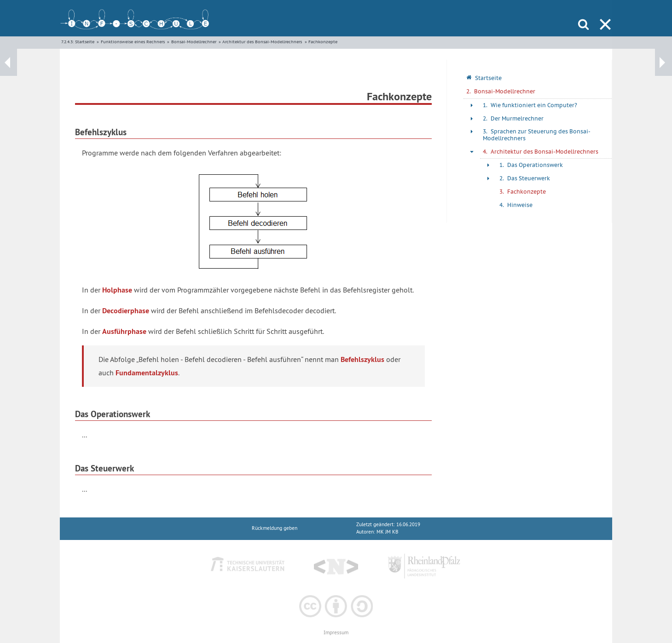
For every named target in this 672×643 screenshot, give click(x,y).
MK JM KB (387, 532)
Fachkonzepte (323, 42)
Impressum (336, 633)
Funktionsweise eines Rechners (133, 42)
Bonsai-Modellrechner (194, 42)
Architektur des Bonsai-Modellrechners (262, 42)
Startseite (85, 42)
